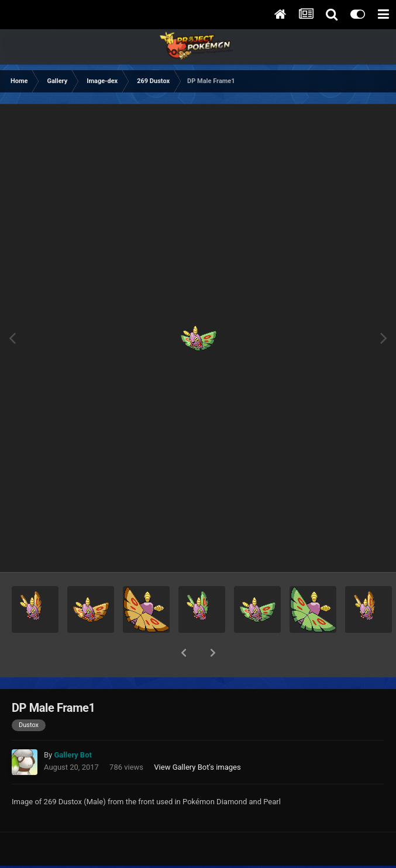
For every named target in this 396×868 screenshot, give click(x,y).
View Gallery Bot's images (197, 737)
